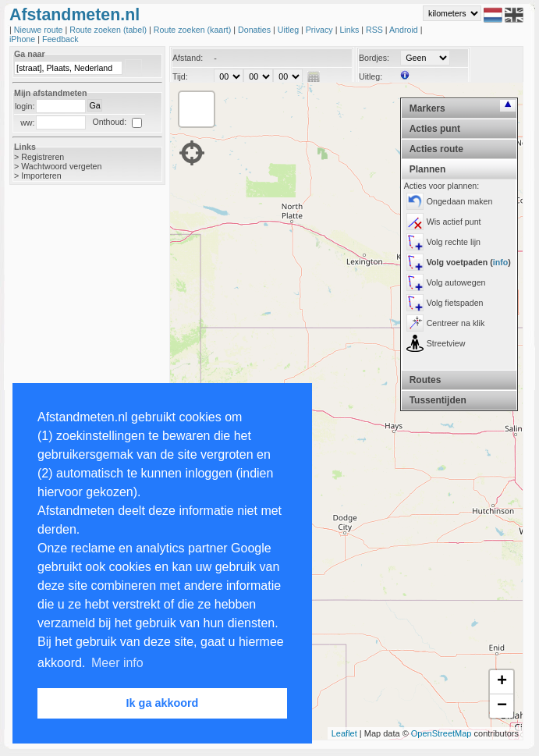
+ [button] (502, 682)
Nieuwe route (40, 30)
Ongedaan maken (460, 201)
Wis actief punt (454, 222)
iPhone (23, 39)
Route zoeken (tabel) (109, 30)
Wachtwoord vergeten (61, 166)
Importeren (41, 176)
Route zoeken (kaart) (193, 30)
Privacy (321, 30)
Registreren (43, 157)
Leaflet (344, 733)
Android (405, 30)
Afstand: (188, 58)
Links (350, 30)
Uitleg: (371, 76)
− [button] (502, 706)
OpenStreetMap (441, 733)
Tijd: (180, 76)
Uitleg (289, 30)
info (501, 262)
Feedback (60, 39)
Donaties (255, 30)
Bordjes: (374, 58)
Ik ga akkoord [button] (163, 703)
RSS (376, 30)
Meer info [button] (117, 663)
